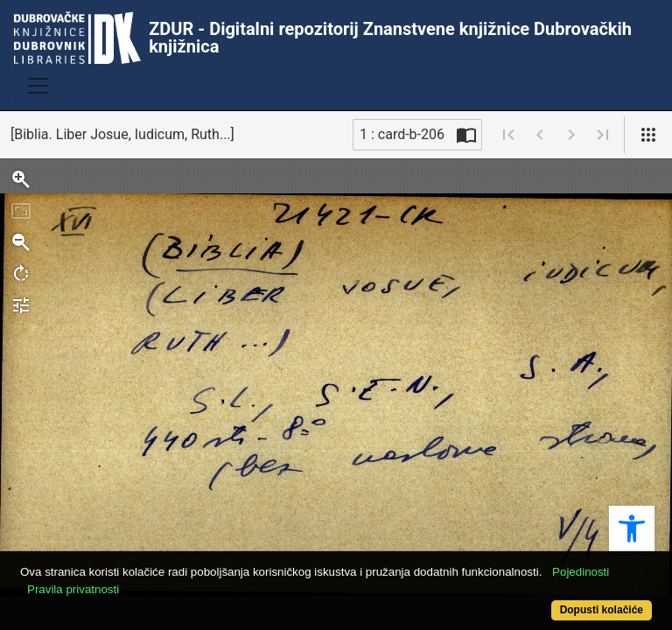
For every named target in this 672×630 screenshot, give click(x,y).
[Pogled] (648, 135)
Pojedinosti (581, 572)
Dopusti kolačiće (602, 610)
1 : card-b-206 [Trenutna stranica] (402, 134)
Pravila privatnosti (73, 589)
